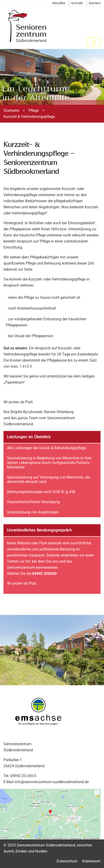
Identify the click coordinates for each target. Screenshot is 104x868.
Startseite (11, 110)
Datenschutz (67, 861)
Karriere (95, 3)
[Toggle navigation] (94, 42)
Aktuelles (59, 3)
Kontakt (77, 3)
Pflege (34, 110)
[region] (52, 77)
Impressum (91, 861)
